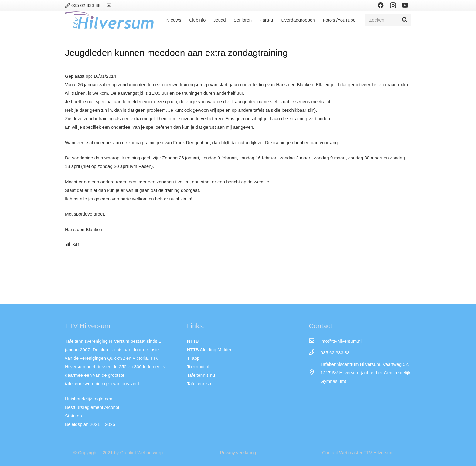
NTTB (193, 341)
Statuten (73, 416)
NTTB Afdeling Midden (210, 350)
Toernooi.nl (198, 367)
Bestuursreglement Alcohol (92, 407)
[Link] (110, 5)
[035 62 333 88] (314, 353)
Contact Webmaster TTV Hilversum (358, 452)
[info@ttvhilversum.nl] (314, 341)
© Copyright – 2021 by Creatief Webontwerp (118, 452)
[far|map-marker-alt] (314, 373)
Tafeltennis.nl (200, 384)
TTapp (193, 358)
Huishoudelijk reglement (89, 399)
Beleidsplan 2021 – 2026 (90, 424)
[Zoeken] (388, 20)
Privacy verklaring (238, 452)
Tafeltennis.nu (201, 375)
